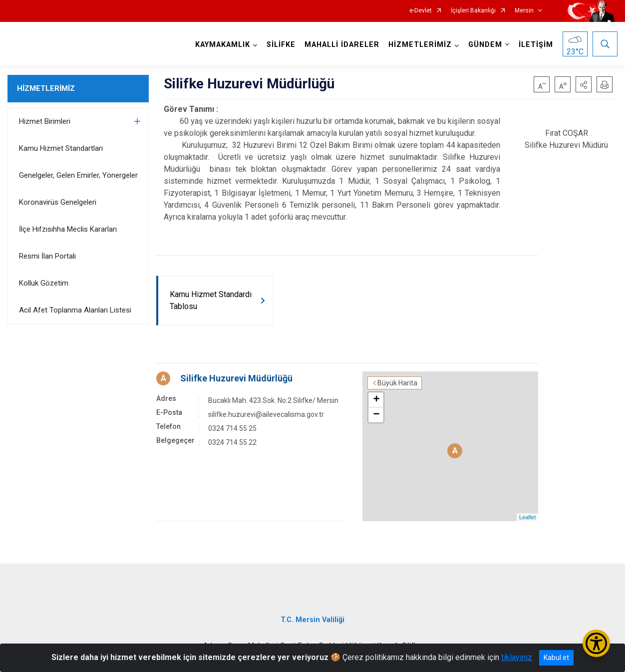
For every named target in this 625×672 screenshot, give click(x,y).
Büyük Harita (397, 383)
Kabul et (556, 658)
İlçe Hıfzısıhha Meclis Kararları (68, 229)
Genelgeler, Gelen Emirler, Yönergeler (78, 175)
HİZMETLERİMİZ (46, 88)
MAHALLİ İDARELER (342, 45)
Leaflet (527, 517)
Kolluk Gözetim (44, 283)
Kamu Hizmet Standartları (61, 148)
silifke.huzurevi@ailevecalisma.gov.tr (266, 414)
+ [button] (376, 400)
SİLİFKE (281, 45)
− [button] (376, 415)
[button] (584, 84)
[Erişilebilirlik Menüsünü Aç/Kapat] (596, 643)
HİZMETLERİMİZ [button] (420, 45)
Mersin (524, 11)
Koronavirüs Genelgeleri (58, 202)
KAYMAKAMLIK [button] (223, 45)
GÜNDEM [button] (485, 45)
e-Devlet (421, 11)
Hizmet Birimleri (45, 121)
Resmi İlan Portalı (47, 256)
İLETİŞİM (536, 45)
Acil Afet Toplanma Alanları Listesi (75, 310)
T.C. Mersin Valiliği (312, 620)
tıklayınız (517, 657)
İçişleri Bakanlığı (473, 11)
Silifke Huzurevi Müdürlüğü (236, 378)
